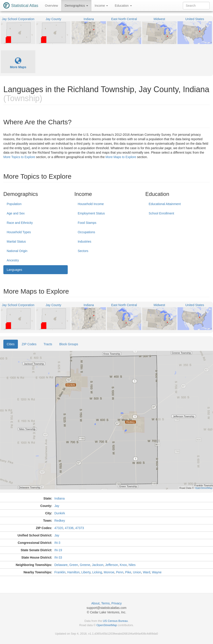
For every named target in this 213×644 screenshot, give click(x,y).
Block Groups (69, 344)
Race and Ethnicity (20, 223)
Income (101, 6)
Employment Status (91, 213)
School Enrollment (161, 213)
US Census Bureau (115, 621)
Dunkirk (60, 513)
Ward (147, 572)
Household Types (19, 232)
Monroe (109, 572)
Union (137, 572)
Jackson (98, 565)
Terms (105, 603)
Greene (85, 565)
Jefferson (112, 565)
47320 (59, 528)
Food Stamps (87, 223)
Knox (123, 565)
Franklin (60, 572)
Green (74, 565)
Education (123, 6)
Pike (128, 572)
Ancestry (13, 260)
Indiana (59, 498)
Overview (51, 6)
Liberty (86, 572)
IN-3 (57, 543)
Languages (14, 270)
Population (14, 204)
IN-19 (58, 550)
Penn (120, 572)
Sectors (83, 251)
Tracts (48, 344)
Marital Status (16, 241)
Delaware (61, 565)
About (96, 603)
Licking (97, 572)
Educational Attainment (165, 204)
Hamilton (73, 572)
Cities (11, 344)
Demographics (76, 6)
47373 (80, 528)
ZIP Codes (29, 344)
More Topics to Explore (19, 157)
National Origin (17, 251)
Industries (85, 241)
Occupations (86, 232)
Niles (132, 565)
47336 (69, 528)
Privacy (117, 603)
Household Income (91, 204)
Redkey (60, 521)
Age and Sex (16, 213)
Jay (57, 506)
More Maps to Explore (121, 157)
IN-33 (58, 557)
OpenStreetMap (107, 625)
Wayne (157, 572)
